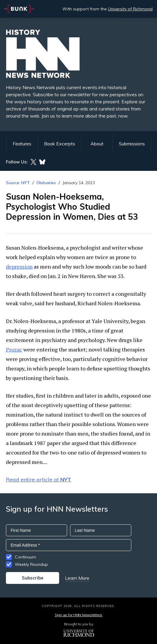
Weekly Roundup (31, 564)
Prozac (14, 349)
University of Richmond (130, 9)
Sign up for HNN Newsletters (78, 615)
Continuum (25, 557)
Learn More (77, 578)
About (97, 144)
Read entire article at (39, 480)
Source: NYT (18, 183)
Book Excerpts (60, 144)
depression (19, 266)
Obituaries (46, 183)
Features (22, 144)
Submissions (132, 144)
